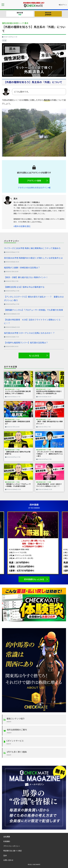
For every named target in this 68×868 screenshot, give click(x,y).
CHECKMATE (36, 864)
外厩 (5, 40)
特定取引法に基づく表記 (12, 851)
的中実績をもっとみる (34, 579)
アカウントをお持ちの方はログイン (34, 188)
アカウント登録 (34, 181)
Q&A (5, 855)
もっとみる (34, 355)
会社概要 (7, 837)
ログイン (63, 5)
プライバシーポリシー (12, 846)
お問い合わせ (8, 860)
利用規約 (7, 841)
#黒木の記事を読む (22, 226)
